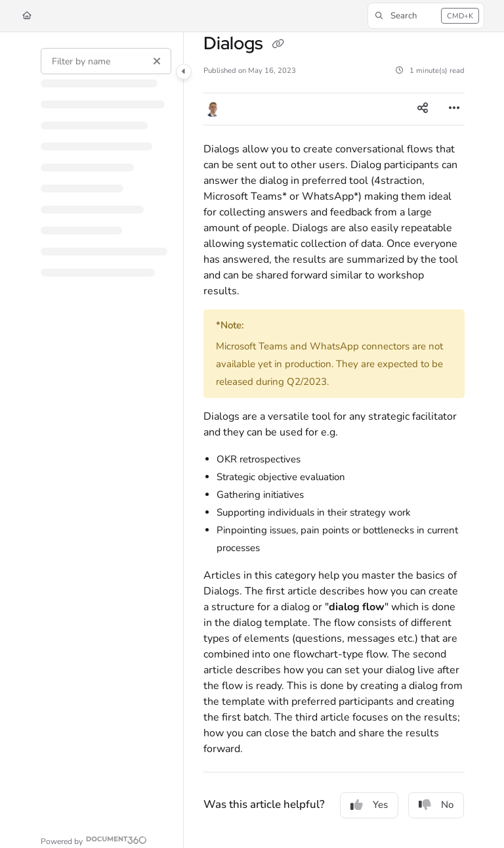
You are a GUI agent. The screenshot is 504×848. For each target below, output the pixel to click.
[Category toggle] (184, 72)
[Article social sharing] (423, 109)
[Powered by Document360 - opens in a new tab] (94, 840)
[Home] (27, 16)
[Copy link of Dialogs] (278, 45)
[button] (426, 16)
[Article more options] (454, 109)
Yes (369, 805)
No (436, 805)
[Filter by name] (106, 61)
